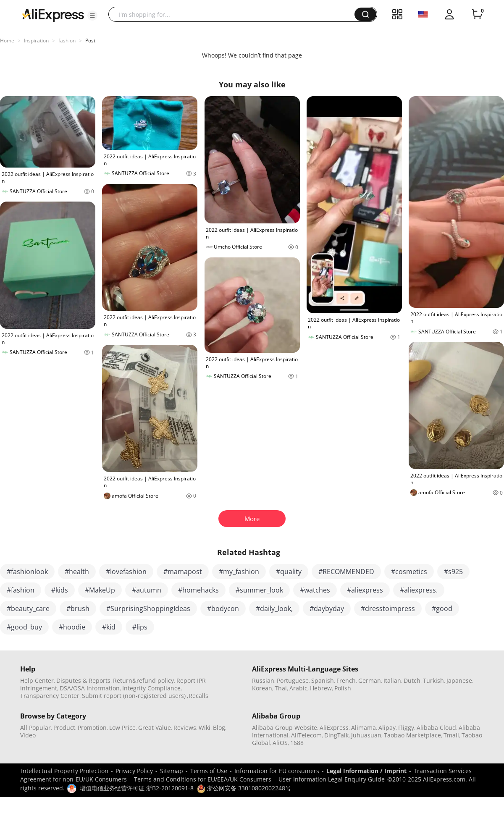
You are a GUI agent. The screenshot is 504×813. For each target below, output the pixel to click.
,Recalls (198, 696)
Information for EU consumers (277, 771)
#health (77, 572)
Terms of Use (209, 771)
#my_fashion (239, 572)
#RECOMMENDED (346, 572)
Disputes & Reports (83, 681)
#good (442, 608)
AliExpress (334, 728)
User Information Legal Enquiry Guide (332, 779)
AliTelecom (306, 735)
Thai (281, 688)
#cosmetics (409, 572)
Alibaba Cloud (436, 728)
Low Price (122, 728)
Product (64, 728)
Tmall (451, 735)
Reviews (185, 728)
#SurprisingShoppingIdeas (148, 608)
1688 (297, 743)
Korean (262, 688)
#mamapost (183, 572)
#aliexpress (365, 590)
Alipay (387, 728)
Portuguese (293, 681)
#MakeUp (100, 590)
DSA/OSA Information (90, 688)
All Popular (35, 728)
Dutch (412, 681)
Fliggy (406, 728)
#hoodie (72, 627)
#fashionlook (27, 572)
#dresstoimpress (388, 608)
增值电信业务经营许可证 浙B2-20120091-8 (137, 788)
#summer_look (259, 590)
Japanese (459, 681)
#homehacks (198, 590)
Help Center (37, 681)
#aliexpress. (419, 590)
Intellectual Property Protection (65, 771)
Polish (343, 688)
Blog (219, 728)
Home (7, 41)
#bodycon (223, 608)
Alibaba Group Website (285, 728)
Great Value (155, 728)
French (346, 681)
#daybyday (327, 608)
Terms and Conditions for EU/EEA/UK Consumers (203, 779)
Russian (263, 681)
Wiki (205, 728)
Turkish (433, 681)
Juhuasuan (366, 735)
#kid (109, 627)
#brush (78, 608)
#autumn (147, 590)
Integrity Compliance (151, 688)
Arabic (298, 688)
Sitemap (172, 771)
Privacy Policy (134, 771)
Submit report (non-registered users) (134, 696)
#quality (289, 572)
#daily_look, (274, 608)
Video (28, 735)
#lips (140, 627)
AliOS (280, 743)
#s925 (453, 572)
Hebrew (321, 688)
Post (90, 41)
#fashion (21, 590)
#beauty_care (28, 608)
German (370, 681)
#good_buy (24, 627)
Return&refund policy (143, 681)
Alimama (364, 728)
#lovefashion (126, 572)
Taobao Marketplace (412, 735)
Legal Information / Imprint (366, 771)
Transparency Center (50, 696)
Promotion (92, 728)
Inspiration (36, 41)
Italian (392, 681)
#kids (60, 590)
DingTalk (336, 735)
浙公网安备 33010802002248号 (244, 788)
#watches (315, 590)
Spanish (323, 681)
